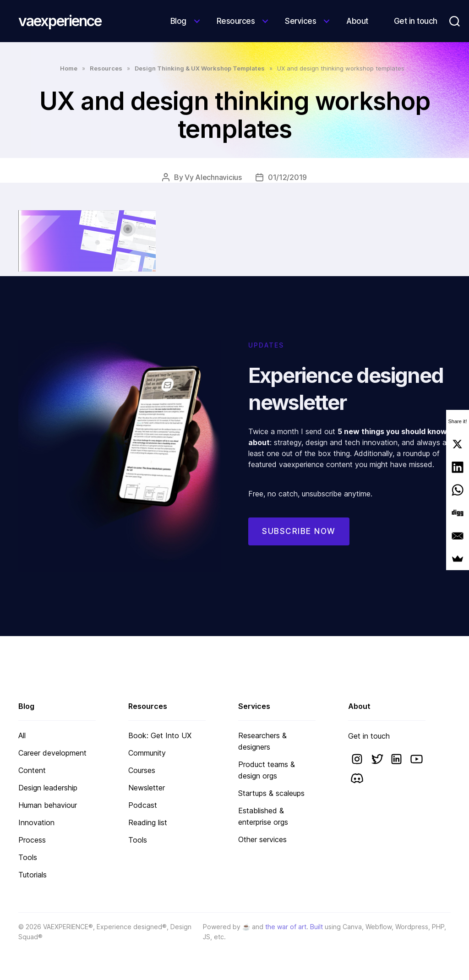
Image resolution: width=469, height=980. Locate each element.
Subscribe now (299, 531)
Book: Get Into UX (160, 735)
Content (32, 770)
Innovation (36, 822)
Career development (52, 753)
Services (300, 21)
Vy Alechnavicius (213, 177)
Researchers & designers (262, 741)
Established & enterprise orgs (263, 816)
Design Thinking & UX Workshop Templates (200, 68)
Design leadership (48, 788)
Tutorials (33, 875)
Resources (236, 21)
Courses (142, 770)
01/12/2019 (287, 177)
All (22, 735)
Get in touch (416, 21)
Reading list (148, 822)
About (357, 21)
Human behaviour (48, 805)
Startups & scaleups (271, 793)
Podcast (143, 805)
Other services (262, 839)
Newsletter (147, 788)
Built (316, 927)
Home (69, 68)
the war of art (286, 927)
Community (147, 753)
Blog (178, 21)
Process (32, 840)
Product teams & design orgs (267, 770)
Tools (28, 857)
